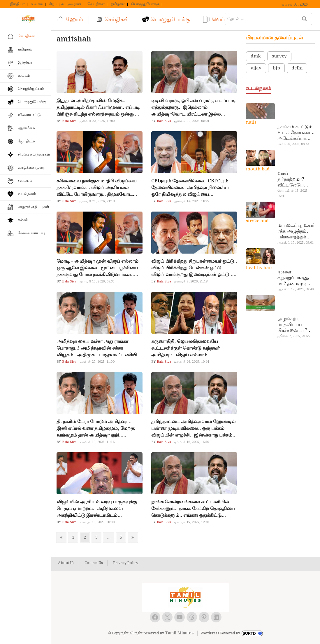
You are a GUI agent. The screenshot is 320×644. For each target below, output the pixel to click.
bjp (276, 68)
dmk (256, 56)
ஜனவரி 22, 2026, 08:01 (192, 121)
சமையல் (25, 181)
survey (279, 56)
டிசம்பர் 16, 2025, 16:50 (191, 442)
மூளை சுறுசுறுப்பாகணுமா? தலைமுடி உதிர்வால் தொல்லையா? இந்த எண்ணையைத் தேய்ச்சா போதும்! (293, 278)
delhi (297, 68)
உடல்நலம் (27, 194)
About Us (66, 563)
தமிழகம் (118, 4)
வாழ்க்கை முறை (32, 168)
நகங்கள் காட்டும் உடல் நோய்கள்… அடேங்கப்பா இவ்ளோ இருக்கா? (296, 133)
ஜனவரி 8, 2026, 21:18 (191, 282)
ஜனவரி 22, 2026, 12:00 (97, 121)
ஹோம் (74, 19)
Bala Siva (69, 121)
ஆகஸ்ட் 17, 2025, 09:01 (296, 243)
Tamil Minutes (179, 633)
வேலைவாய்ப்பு (31, 233)
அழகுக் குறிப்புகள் (34, 207)
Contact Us (94, 563)
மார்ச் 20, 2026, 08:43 (293, 144)
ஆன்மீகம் (26, 128)
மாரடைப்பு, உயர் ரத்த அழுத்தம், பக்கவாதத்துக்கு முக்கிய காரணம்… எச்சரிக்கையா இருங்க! (296, 231)
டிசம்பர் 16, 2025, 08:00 (97, 522)
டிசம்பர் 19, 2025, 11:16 (97, 442)
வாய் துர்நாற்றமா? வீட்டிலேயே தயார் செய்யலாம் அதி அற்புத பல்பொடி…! (296, 179)
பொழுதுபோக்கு (145, 4)
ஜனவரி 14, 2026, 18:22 (192, 201)
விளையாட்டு (29, 115)
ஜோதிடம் (26, 141)
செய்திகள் (96, 4)
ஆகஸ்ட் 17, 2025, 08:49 (296, 289)
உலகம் (37, 4)
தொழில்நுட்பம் (31, 89)
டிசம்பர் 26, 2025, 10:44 (191, 362)
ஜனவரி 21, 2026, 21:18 (97, 201)
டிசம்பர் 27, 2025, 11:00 (97, 362)
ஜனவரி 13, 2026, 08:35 (97, 282)
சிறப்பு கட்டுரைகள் (65, 4)
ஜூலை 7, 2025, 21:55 (294, 336)
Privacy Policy (126, 563)
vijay (256, 68)
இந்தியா (17, 4)
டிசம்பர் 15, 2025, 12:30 (191, 522)
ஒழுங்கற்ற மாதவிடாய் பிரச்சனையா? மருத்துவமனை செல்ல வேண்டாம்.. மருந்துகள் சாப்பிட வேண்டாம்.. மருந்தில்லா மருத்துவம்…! (294, 325)
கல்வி (23, 220)
